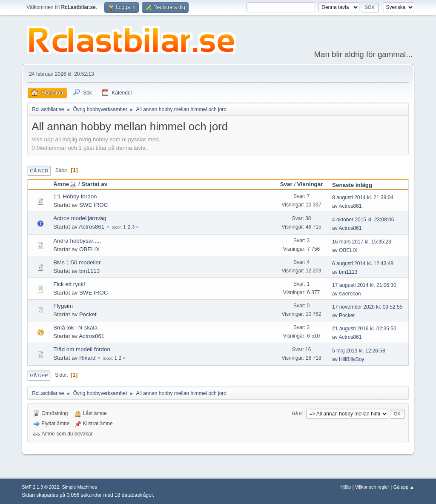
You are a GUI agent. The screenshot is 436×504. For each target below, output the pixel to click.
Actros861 (350, 206)
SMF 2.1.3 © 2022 (40, 487)
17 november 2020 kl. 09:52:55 (367, 307)
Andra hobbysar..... (77, 241)
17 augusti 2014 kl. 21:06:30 (364, 285)
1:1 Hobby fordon (75, 196)
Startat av (94, 184)
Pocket (88, 314)
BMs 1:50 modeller (77, 262)
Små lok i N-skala (75, 328)
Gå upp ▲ (404, 487)
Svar (286, 184)
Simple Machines (80, 487)
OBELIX (89, 249)
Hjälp (346, 487)
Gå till (298, 413)
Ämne (65, 184)
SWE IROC (93, 205)
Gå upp (39, 375)
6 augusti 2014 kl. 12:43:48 (363, 263)
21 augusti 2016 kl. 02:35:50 (364, 329)
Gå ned (39, 171)
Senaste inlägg (352, 185)
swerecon (350, 294)
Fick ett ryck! (69, 284)
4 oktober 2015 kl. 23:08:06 (363, 220)
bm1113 (89, 271)
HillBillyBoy (351, 359)
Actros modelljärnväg (80, 218)
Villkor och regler (372, 487)
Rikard (87, 358)
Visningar (310, 184)
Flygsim (63, 306)
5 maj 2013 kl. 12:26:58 (359, 351)
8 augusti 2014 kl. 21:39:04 (363, 198)
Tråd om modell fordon (82, 349)
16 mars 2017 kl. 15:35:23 (362, 242)
